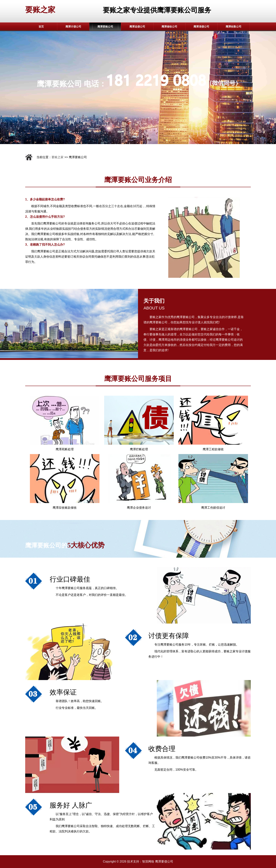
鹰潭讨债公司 (73, 27)
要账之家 (40, 10)
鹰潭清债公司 (201, 27)
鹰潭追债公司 (137, 27)
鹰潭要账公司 (105, 27)
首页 (41, 27)
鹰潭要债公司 (164, 862)
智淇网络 (148, 862)
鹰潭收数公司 (234, 27)
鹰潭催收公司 (169, 27)
